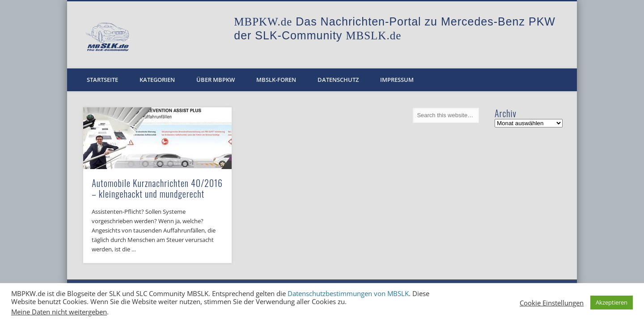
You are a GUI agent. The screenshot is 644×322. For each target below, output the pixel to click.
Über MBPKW (216, 80)
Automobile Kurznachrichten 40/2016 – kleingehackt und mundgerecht (157, 188)
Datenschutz (338, 80)
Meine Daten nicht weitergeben (59, 312)
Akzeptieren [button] (612, 302)
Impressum (397, 80)
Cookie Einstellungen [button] (552, 303)
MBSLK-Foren (276, 80)
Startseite (102, 80)
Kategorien (157, 80)
